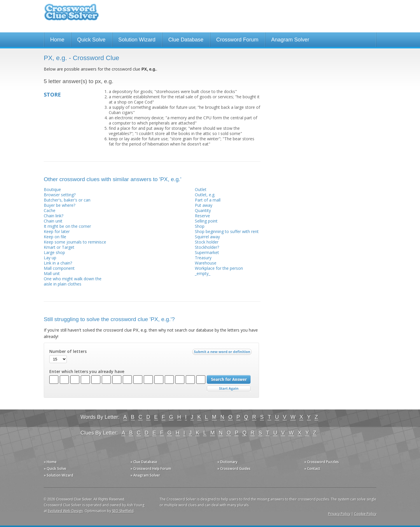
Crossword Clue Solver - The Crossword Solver (71, 15)
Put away (204, 205)
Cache (50, 210)
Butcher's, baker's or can (67, 200)
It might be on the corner (67, 226)
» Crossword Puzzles (322, 462)
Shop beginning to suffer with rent (227, 231)
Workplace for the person (219, 268)
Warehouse (206, 263)
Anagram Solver (290, 40)
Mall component (59, 268)
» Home (50, 462)
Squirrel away (207, 237)
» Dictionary (227, 462)
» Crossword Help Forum (151, 469)
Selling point (206, 221)
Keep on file (55, 237)
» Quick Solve (55, 469)
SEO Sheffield (123, 511)
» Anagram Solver (145, 475)
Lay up (50, 258)
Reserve (202, 216)
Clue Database (186, 40)
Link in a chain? (58, 263)
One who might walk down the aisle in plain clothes (73, 281)
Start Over (229, 389)
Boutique (52, 189)
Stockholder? (207, 247)
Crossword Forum (237, 40)
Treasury (203, 258)
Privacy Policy (339, 514)
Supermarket (207, 252)
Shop (200, 226)
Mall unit (52, 273)
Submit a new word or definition (223, 353)
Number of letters (68, 351)
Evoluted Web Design (65, 511)
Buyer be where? (60, 205)
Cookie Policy (365, 514)
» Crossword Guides (234, 469)
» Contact (312, 469)
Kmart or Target (59, 247)
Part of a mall (208, 200)
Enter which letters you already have (87, 372)
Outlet (201, 189)
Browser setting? (60, 195)
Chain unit (53, 221)
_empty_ (203, 273)
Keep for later (57, 231)
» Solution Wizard (58, 475)
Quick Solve (91, 40)
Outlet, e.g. (205, 195)
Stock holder (207, 242)
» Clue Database (144, 462)
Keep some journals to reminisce (75, 242)
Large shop (54, 252)
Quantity (203, 210)
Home (57, 40)
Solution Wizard (137, 40)
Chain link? (54, 216)
